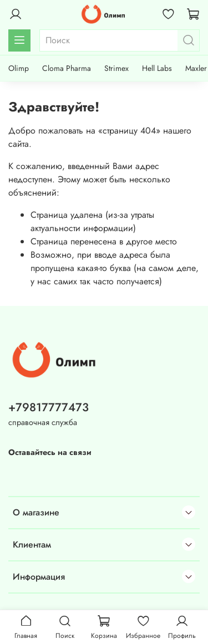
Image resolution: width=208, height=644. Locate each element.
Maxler (196, 68)
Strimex (116, 68)
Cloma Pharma (67, 68)
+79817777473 (49, 407)
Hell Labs (157, 68)
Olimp (19, 68)
